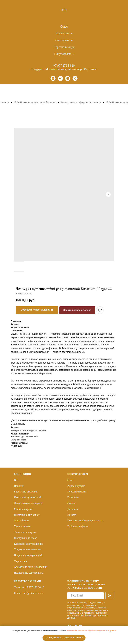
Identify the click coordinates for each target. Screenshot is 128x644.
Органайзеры (21, 520)
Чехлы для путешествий (28, 497)
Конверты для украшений (28, 544)
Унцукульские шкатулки (28, 549)
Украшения (20, 561)
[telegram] (60, 78)
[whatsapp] (53, 78)
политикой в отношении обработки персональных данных (91, 631)
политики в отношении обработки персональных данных (87, 615)
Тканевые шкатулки (25, 532)
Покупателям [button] (63, 54)
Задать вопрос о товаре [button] (77, 310)
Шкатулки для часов (25, 538)
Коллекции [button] (63, 33)
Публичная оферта (78, 526)
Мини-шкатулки (23, 509)
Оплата (71, 503)
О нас (64, 27)
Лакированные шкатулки (28, 503)
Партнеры (73, 497)
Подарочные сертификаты (29, 573)
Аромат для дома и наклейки (30, 567)
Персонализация (64, 47)
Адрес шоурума (76, 486)
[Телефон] (75, 78)
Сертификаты (64, 40)
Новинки (19, 486)
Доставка (73, 509)
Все (16, 480)
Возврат (72, 515)
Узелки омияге (22, 526)
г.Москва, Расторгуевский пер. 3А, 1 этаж (70, 69)
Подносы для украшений (28, 555)
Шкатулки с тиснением (27, 515)
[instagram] (68, 78)
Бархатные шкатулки (26, 492)
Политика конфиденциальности (85, 520)
